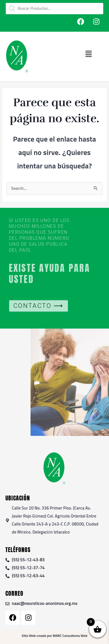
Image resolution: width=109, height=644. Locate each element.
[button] (89, 54)
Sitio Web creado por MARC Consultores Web (54, 636)
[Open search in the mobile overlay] (54, 9)
